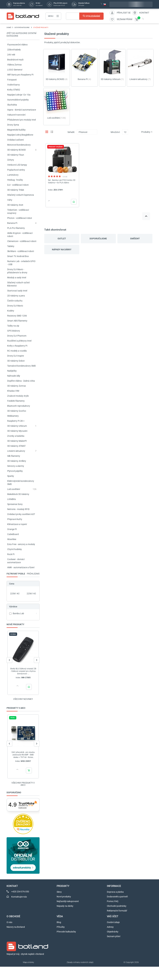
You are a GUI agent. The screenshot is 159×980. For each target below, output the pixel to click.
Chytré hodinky (15, 549)
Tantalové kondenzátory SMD (22, 366)
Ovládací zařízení (15, 140)
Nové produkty (64, 897)
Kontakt (144, 13)
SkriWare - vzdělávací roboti (21, 251)
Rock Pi (11, 554)
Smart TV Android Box (18, 256)
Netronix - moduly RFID (18, 509)
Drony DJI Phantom (17, 336)
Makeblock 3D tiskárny (18, 494)
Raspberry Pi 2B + (16, 421)
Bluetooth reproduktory (19, 406)
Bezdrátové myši (15, 60)
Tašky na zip (13, 326)
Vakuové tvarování (16, 115)
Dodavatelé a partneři (117, 897)
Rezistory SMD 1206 (17, 316)
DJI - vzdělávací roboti (18, 185)
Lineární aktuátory (16, 451)
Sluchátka (12, 105)
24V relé (11, 55)
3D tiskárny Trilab (16, 190)
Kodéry (11, 311)
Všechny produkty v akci (23, 784)
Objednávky (113, 932)
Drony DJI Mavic (15, 306)
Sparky (11, 476)
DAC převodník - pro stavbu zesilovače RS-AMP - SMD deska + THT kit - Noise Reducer (23, 755)
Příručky (61, 927)
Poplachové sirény (16, 170)
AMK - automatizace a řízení (21, 567)
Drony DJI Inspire (16, 356)
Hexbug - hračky (15, 180)
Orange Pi (12, 529)
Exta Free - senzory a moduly (21, 544)
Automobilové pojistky (18, 100)
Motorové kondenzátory (19, 145)
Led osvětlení (14, 489)
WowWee (12, 539)
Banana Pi (12, 223)
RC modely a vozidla (17, 351)
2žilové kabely (14, 50)
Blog (59, 922)
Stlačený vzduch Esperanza (21, 195)
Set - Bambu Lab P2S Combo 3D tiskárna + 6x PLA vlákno (62, 181)
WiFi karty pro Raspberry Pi (20, 75)
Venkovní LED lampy (17, 165)
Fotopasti (12, 80)
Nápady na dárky (62, 250)
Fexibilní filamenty (16, 401)
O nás (9, 922)
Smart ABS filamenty (17, 321)
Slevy (59, 892)
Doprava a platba (115, 892)
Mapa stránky (28, 962)
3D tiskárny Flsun (16, 155)
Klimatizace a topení (17, 524)
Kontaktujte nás (19, 897)
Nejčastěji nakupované (68, 901)
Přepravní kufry (15, 519)
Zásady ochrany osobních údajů (80, 962)
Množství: (115, 132)
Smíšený (135, 239)
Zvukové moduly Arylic (18, 396)
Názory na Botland (16, 927)
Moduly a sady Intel (17, 278)
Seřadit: (71, 132)
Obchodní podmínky (117, 906)
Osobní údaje (113, 922)
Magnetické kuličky (16, 130)
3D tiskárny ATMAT (16, 446)
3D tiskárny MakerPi (17, 441)
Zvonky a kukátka (16, 436)
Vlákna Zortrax (14, 65)
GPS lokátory (14, 331)
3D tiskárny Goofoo (17, 411)
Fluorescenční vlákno (17, 45)
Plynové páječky (15, 471)
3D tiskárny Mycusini (17, 431)
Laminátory (13, 175)
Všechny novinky (23, 699)
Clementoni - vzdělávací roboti (22, 241)
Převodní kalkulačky (66, 932)
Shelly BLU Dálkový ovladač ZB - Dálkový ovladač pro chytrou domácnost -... (23, 671)
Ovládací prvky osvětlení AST (21, 514)
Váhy (10, 200)
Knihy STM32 (14, 90)
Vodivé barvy (13, 85)
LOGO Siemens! (15, 70)
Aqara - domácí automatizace (22, 110)
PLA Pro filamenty (16, 228)
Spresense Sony (15, 504)
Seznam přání (114, 936)
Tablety (11, 246)
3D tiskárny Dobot (16, 361)
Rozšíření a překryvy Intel (19, 341)
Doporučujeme (98, 239)
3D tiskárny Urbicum (17, 426)
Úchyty (11, 160)
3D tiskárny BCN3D (16, 150)
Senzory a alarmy (16, 466)
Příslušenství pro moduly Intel (22, 120)
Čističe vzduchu (15, 301)
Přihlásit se (124, 13)
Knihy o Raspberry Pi (17, 346)
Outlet (62, 239)
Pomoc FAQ (113, 901)
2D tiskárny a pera (16, 296)
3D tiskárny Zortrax (17, 386)
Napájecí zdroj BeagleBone (20, 135)
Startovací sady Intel (17, 291)
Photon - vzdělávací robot (20, 218)
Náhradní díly (14, 376)
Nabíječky (12, 371)
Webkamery (13, 416)
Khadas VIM (13, 391)
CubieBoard (13, 534)
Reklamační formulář (117, 911)
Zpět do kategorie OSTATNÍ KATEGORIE (22, 35)
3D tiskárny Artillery (17, 461)
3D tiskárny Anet (15, 205)
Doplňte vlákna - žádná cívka (21, 381)
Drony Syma (13, 125)
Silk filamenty (14, 456)
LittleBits (12, 499)
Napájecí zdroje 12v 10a (19, 95)
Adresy (110, 927)
